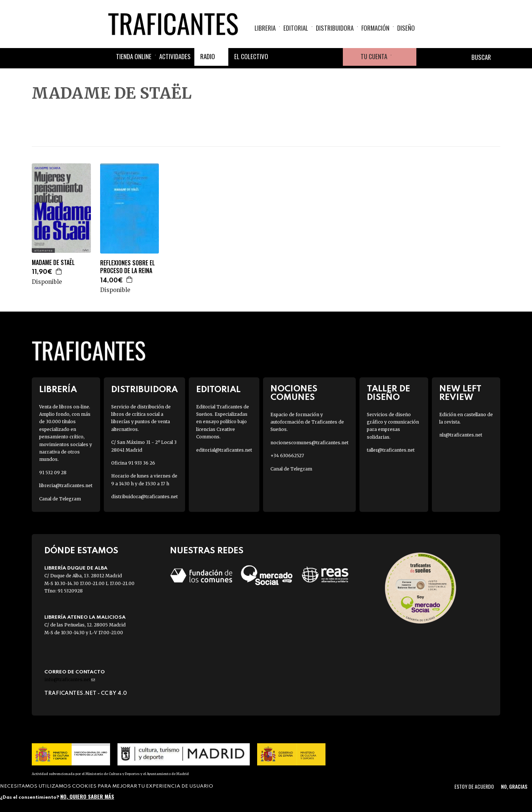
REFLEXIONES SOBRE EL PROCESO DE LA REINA (127, 267)
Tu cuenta (374, 56)
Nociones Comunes (294, 393)
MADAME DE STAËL (53, 263)
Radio (208, 56)
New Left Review (460, 393)
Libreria (265, 28)
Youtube (334, 57)
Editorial (296, 28)
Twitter (299, 57)
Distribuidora (335, 28)
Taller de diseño (388, 393)
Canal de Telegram (60, 499)
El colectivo (251, 56)
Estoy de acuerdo (474, 786)
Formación (375, 28)
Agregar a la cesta (59, 271)
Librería (58, 390)
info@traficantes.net (70, 680)
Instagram (316, 57)
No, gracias (514, 786)
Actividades (175, 56)
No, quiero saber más (87, 796)
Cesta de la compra (404, 57)
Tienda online (134, 56)
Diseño (406, 28)
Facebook (281, 57)
